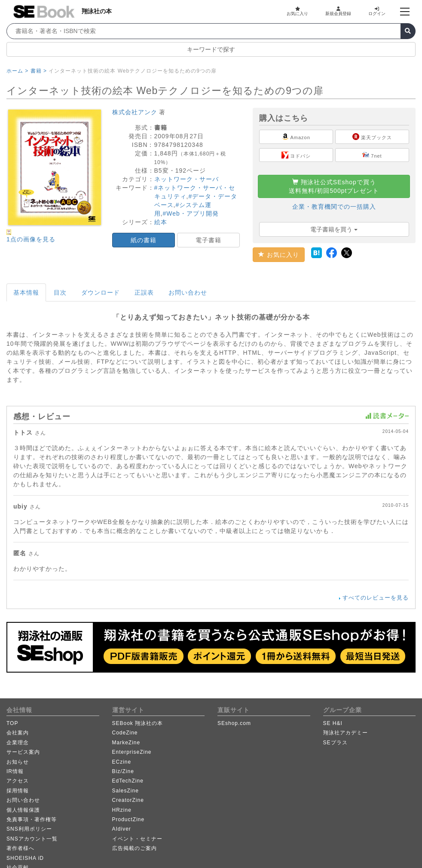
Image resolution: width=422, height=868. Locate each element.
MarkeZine (126, 743)
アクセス (18, 781)
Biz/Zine (123, 771)
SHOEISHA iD (25, 858)
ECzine (122, 762)
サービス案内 (23, 752)
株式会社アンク (135, 112)
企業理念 (18, 743)
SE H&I (333, 723)
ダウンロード (101, 292)
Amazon (296, 137)
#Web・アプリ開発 (190, 213)
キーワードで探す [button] (211, 49)
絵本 (161, 222)
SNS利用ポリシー (29, 829)
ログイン (377, 11)
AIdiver (122, 829)
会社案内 (18, 733)
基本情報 (26, 292)
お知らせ (18, 762)
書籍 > (39, 71)
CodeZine (125, 733)
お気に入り (297, 11)
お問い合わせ (188, 292)
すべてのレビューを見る (376, 598)
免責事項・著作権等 (32, 819)
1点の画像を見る (31, 239)
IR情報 (15, 771)
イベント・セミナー (137, 839)
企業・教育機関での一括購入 (334, 207)
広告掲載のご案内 (135, 848)
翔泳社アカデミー (346, 733)
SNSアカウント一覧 (32, 839)
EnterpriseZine (132, 752)
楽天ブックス (372, 137)
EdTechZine (128, 781)
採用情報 (18, 791)
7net (372, 155)
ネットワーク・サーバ (187, 179)
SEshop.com (234, 723)
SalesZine (125, 791)
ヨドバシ (296, 155)
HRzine (122, 810)
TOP (12, 723)
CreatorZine (128, 800)
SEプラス (335, 743)
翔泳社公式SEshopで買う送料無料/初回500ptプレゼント (334, 186)
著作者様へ (20, 848)
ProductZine (128, 819)
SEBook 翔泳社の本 (138, 723)
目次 (60, 292)
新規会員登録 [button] (338, 11)
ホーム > (17, 71)
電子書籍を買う (334, 229)
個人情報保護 (23, 810)
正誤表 (144, 292)
